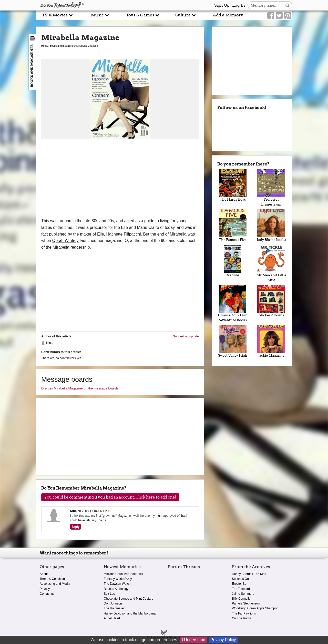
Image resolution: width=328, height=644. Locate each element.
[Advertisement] (120, 179)
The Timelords (242, 589)
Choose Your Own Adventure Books (233, 304)
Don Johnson (113, 603)
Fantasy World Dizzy (118, 579)
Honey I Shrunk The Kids (249, 574)
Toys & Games (143, 15)
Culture (185, 15)
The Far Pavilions (244, 613)
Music (100, 15)
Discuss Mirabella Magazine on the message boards (80, 388)
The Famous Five (233, 226)
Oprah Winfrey (65, 241)
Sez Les (109, 594)
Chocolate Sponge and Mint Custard (129, 599)
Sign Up (222, 5)
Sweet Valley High (233, 341)
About (44, 574)
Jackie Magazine (271, 341)
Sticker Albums (271, 301)
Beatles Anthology (116, 589)
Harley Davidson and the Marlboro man (131, 613)
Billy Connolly (241, 599)
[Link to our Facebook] (271, 16)
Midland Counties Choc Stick (123, 574)
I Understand (193, 640)
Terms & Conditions (53, 579)
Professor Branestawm (271, 188)
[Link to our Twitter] (279, 16)
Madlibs (233, 261)
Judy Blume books (271, 226)
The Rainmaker (114, 608)
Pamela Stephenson (246, 603)
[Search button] (287, 5)
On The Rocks (242, 618)
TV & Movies (57, 15)
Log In (239, 5)
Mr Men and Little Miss (271, 263)
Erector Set (240, 584)
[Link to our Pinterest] (288, 16)
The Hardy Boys (233, 186)
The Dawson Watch (117, 584)
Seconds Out (241, 579)
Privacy (45, 589)
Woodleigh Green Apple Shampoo (255, 608)
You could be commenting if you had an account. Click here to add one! (110, 497)
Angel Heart (112, 618)
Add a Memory (228, 15)
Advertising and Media (55, 584)
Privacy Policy (223, 640)
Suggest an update (186, 336)
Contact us (47, 594)
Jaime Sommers (243, 594)
